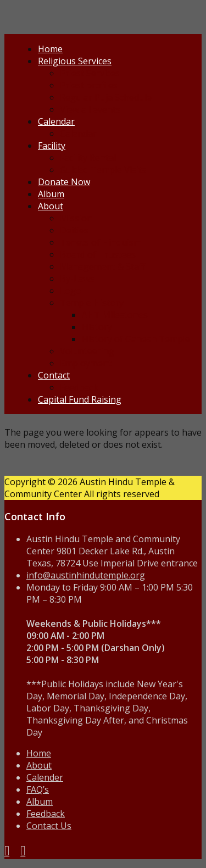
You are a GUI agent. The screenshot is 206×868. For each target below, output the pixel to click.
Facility (52, 146)
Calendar (56, 121)
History (97, 327)
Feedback (79, 387)
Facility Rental (88, 158)
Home (50, 49)
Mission (76, 218)
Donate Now (64, 182)
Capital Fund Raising (80, 399)
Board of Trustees (98, 254)
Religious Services (75, 61)
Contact (54, 375)
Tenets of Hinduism (101, 242)
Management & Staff (102, 266)
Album (51, 194)
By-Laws (77, 279)
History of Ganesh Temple (136, 339)
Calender (45, 777)
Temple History (92, 303)
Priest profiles (89, 85)
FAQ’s (38, 789)
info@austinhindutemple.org (86, 575)
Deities (74, 230)
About (51, 206)
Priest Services (90, 73)
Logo (71, 291)
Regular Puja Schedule (106, 97)
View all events (90, 109)
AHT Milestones (115, 315)
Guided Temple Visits (103, 170)
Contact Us (49, 826)
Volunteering (87, 351)
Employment (86, 363)
